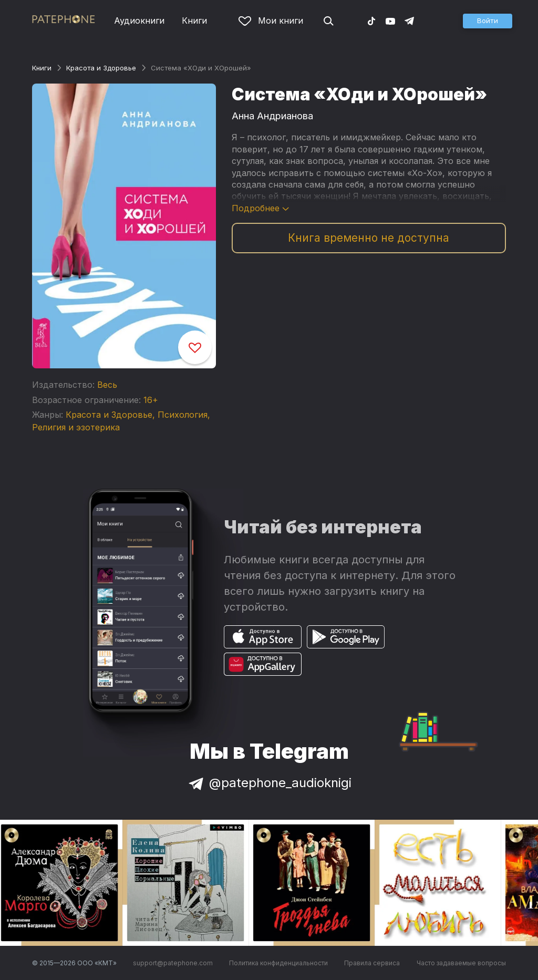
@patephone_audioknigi (269, 783)
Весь (107, 385)
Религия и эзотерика (76, 427)
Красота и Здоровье (101, 68)
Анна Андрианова (272, 116)
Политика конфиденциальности (278, 963)
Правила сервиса (372, 963)
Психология (183, 415)
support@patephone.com (173, 963)
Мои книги (271, 20)
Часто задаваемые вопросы (461, 963)
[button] (488, 21)
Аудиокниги (139, 20)
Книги (194, 20)
